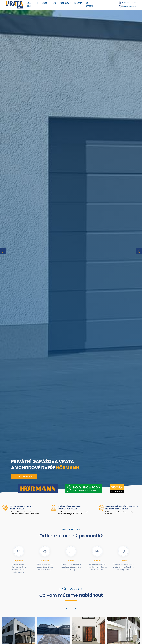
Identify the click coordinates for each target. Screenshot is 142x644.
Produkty (64, 3)
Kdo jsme (29, 5)
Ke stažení (89, 5)
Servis (53, 3)
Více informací (24, 476)
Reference (42, 3)
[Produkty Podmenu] (70, 3)
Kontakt (78, 3)
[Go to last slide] (3, 251)
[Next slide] (139, 251)
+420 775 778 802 (129, 3)
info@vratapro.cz (129, 6)
